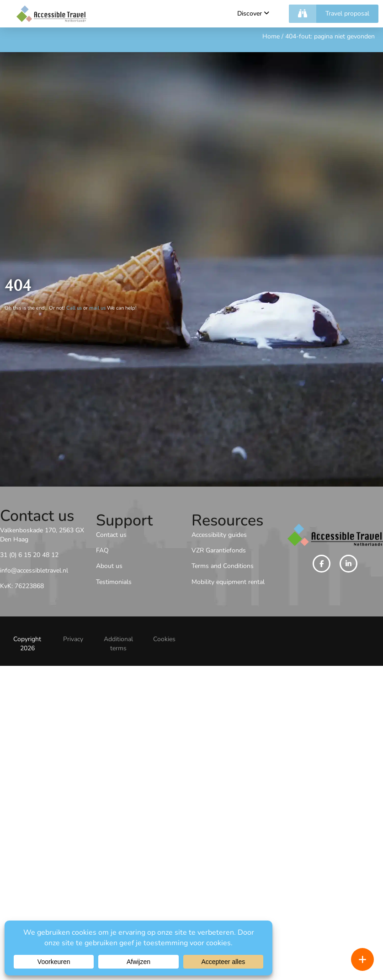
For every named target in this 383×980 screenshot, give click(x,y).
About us (109, 566)
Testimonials (114, 582)
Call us (74, 308)
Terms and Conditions (223, 566)
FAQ (102, 550)
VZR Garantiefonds (219, 550)
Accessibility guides (219, 535)
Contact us (111, 535)
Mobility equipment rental (228, 582)
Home (271, 36)
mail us (97, 308)
